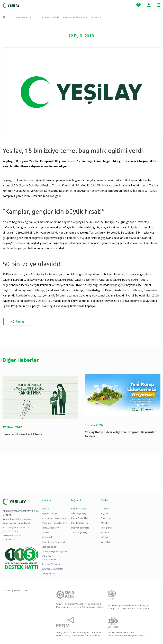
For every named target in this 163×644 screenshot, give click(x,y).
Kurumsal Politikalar (51, 564)
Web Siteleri (107, 542)
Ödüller (105, 537)
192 (14, 540)
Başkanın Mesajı (49, 513)
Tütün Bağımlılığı (79, 532)
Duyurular (106, 518)
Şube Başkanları (49, 547)
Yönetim (46, 532)
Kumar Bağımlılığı (80, 518)
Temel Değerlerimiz (51, 528)
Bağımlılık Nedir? (79, 509)
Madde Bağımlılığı (80, 523)
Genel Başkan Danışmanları (55, 542)
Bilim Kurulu (47, 537)
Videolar (105, 532)
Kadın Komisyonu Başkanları (55, 552)
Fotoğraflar (107, 528)
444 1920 (16, 536)
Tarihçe (45, 509)
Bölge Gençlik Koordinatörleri (49, 558)
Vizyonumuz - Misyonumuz (55, 518)
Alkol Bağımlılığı (79, 513)
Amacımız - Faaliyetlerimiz (54, 523)
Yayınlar (105, 513)
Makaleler (106, 523)
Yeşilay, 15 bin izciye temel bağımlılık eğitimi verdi (71, 17)
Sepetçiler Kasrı (49, 574)
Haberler (21, 17)
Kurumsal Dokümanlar (52, 569)
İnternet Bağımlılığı (80, 528)
